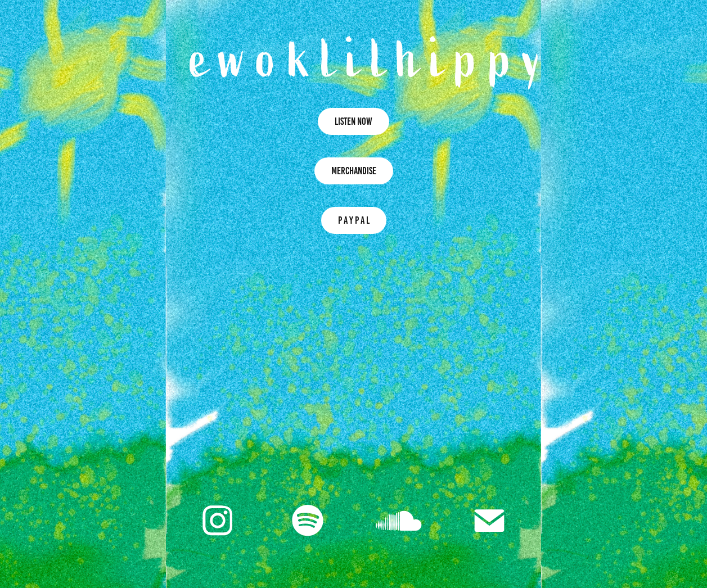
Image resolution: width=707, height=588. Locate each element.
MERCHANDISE (354, 171)
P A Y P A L (354, 220)
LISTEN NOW (353, 121)
